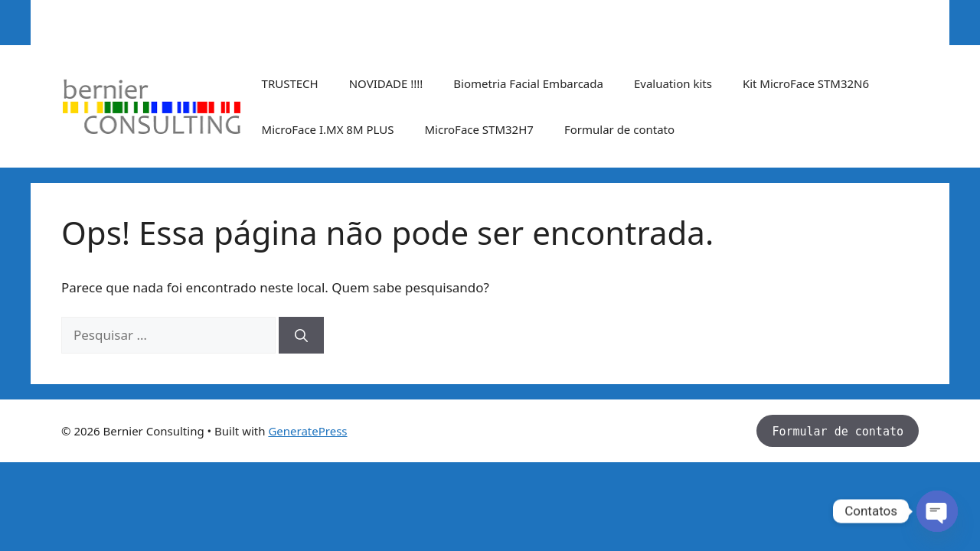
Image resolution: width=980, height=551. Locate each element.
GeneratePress (307, 431)
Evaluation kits (673, 83)
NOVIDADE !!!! (386, 83)
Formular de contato (619, 129)
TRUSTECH (290, 83)
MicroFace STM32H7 (479, 129)
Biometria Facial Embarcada (528, 83)
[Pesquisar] (301, 335)
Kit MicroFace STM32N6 (806, 83)
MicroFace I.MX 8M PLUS (328, 129)
